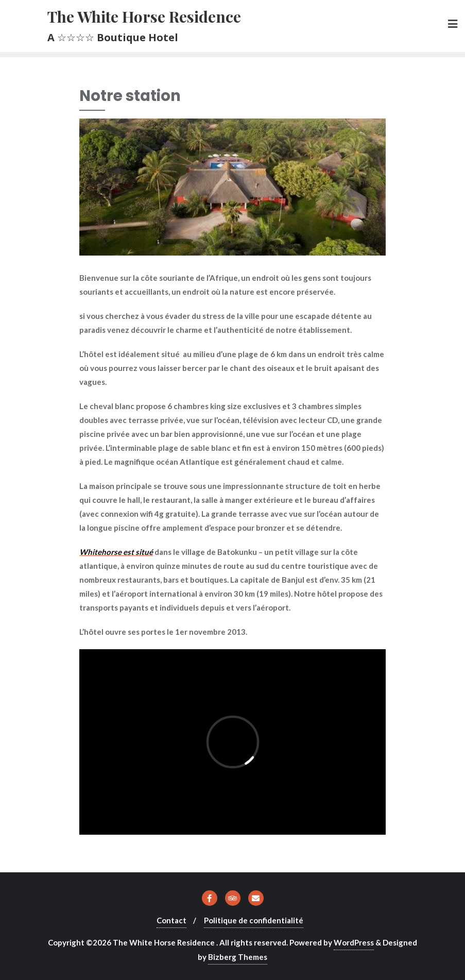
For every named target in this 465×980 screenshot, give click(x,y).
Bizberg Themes (238, 957)
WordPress (354, 942)
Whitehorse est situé (116, 552)
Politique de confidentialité (254, 920)
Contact (171, 920)
